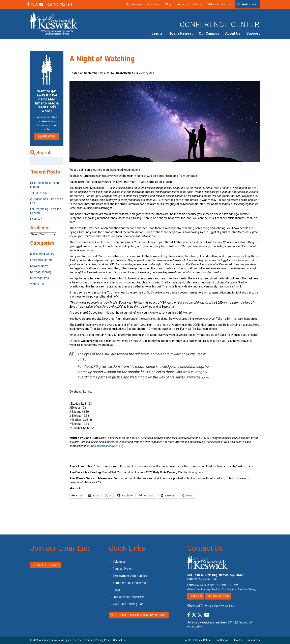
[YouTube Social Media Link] (41, 5)
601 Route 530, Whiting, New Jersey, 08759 (215, 575)
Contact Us (205, 548)
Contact (198, 4)
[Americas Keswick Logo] (54, 23)
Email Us (196, 596)
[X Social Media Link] (32, 5)
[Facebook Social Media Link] (28, 5)
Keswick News (39, 266)
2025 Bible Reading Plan (128, 604)
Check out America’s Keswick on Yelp (211, 606)
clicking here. (196, 472)
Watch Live (249, 4)
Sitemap (89, 640)
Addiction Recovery (221, 4)
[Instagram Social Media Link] (37, 5)
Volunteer (119, 562)
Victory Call (146, 73)
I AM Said (36, 219)
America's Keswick (198, 622)
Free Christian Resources (129, 597)
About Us (233, 33)
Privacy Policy (103, 640)
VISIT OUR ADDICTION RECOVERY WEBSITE (139, 615)
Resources (154, 4)
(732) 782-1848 (207, 579)
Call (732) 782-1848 (60, 5)
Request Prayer (123, 569)
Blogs (116, 590)
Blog (168, 4)
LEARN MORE (47, 136)
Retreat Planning (41, 272)
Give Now (136, 4)
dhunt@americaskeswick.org (105, 446)
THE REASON (39, 193)
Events (157, 33)
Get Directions (218, 596)
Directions (182, 4)
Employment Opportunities (130, 576)
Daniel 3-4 (109, 472)
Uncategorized (40, 278)
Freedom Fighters (41, 260)
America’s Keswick (50, 640)
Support (253, 33)
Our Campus (209, 33)
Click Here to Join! (46, 565)
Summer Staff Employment (131, 583)
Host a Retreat (181, 33)
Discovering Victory (42, 254)
